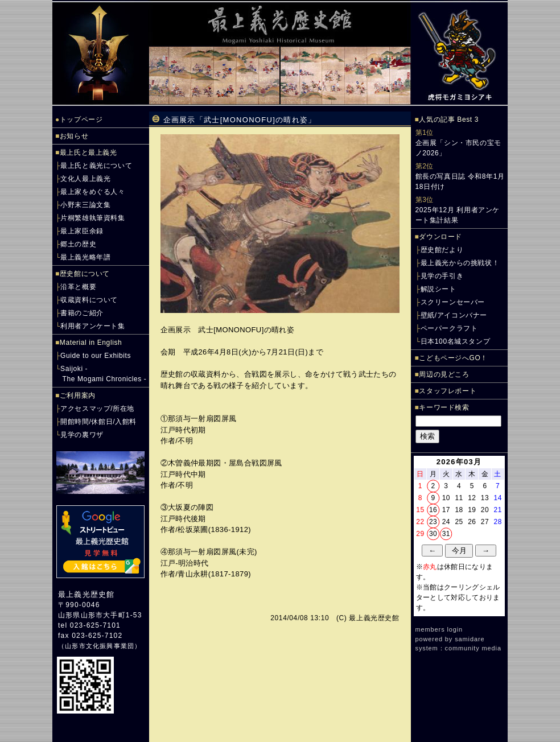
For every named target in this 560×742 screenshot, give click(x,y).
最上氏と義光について (96, 166)
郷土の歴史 (78, 244)
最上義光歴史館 (86, 594)
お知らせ (74, 136)
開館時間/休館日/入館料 (98, 422)
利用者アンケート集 (92, 326)
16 (433, 510)
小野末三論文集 (85, 205)
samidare (470, 639)
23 (433, 522)
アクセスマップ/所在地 (97, 409)
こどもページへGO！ (453, 358)
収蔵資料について (89, 300)
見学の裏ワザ (82, 435)
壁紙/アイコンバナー (454, 315)
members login (439, 629)
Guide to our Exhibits (96, 356)
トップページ (81, 119)
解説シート (438, 289)
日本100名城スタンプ (456, 341)
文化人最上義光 (85, 179)
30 (433, 534)
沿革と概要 (78, 287)
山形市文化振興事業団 (100, 646)
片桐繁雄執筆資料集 (92, 218)
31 (446, 534)
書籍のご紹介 (82, 313)
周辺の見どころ (444, 374)
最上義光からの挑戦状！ (460, 263)
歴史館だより (442, 250)
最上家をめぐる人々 (92, 192)
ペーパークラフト (449, 328)
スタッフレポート (448, 391)
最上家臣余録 (82, 231)
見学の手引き (442, 276)
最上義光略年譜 (85, 257)
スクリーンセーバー (453, 302)
